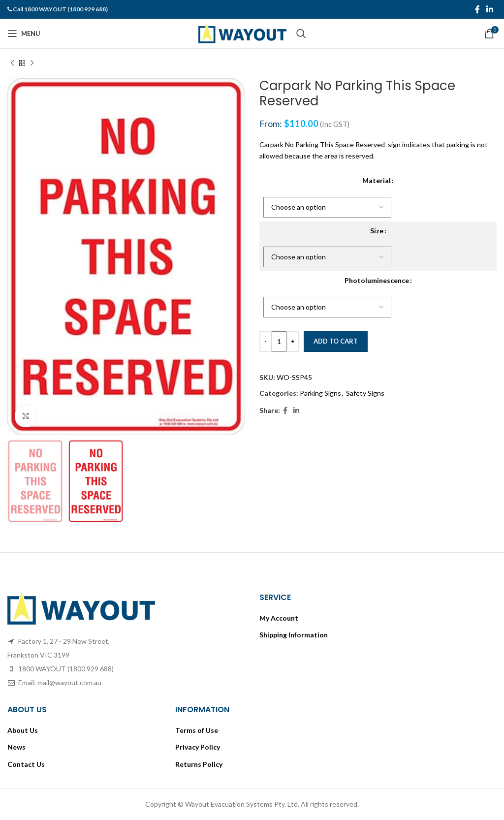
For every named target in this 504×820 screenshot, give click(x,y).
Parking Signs (320, 393)
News (16, 747)
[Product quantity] (279, 342)
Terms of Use (197, 730)
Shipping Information (294, 635)
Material (377, 180)
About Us (23, 730)
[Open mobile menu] (24, 33)
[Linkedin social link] (490, 9)
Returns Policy (199, 764)
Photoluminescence (377, 280)
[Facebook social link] (477, 9)
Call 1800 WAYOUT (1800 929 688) (60, 9)
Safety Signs (365, 393)
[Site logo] (242, 33)
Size (377, 231)
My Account (279, 618)
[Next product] (32, 63)
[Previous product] (12, 63)
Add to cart (336, 341)
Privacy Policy (198, 747)
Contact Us (26, 764)
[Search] (301, 33)
